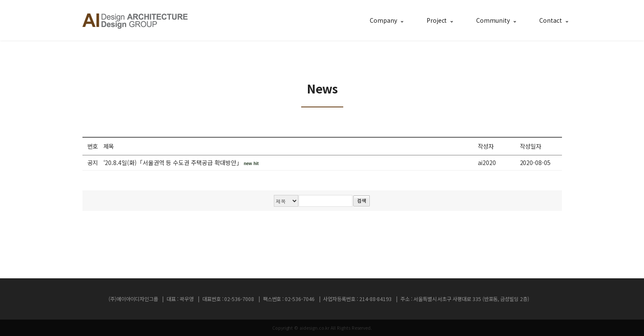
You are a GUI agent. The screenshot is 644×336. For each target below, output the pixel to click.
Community (493, 20)
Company (383, 20)
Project (437, 20)
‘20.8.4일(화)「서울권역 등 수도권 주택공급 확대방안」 (181, 163)
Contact (551, 20)
